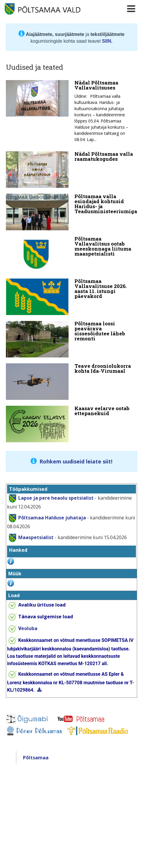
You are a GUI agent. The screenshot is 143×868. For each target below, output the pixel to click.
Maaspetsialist (35, 537)
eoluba (28, 628)
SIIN (107, 41)
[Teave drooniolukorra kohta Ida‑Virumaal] (71, 382)
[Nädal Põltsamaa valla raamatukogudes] (71, 170)
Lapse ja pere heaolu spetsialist (56, 498)
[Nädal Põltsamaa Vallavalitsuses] (71, 113)
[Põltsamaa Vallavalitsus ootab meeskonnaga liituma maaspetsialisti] (71, 254)
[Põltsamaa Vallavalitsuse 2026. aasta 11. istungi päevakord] (71, 297)
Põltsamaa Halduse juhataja (52, 517)
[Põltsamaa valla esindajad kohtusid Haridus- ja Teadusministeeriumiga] (71, 212)
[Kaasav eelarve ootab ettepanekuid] (71, 424)
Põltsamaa (36, 758)
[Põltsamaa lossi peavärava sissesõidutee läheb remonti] (71, 339)
